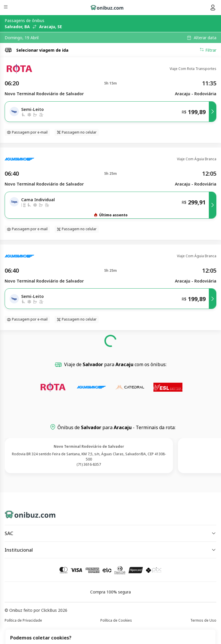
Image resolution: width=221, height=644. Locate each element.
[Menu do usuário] (213, 8)
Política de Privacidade (23, 620)
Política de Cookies (116, 620)
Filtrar (208, 50)
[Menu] (6, 8)
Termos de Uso (203, 620)
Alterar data (205, 38)
